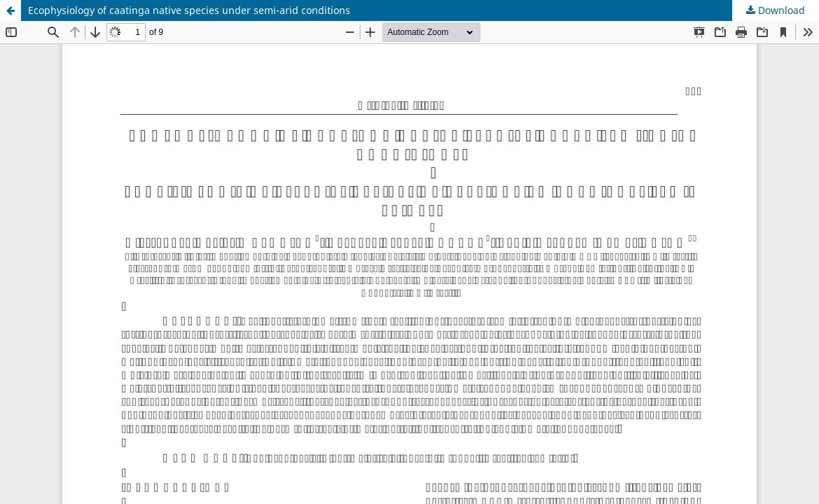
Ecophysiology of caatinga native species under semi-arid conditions (189, 10)
